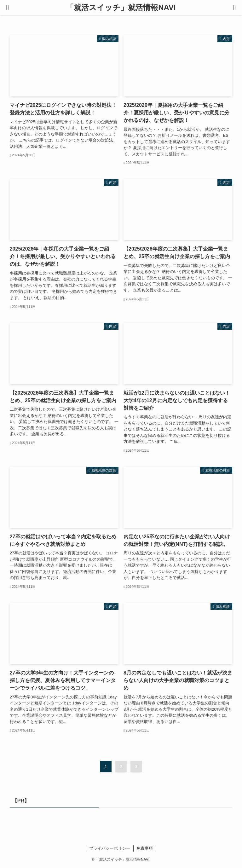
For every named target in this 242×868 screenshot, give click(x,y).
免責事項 (145, 848)
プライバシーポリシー (110, 848)
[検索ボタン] (234, 8)
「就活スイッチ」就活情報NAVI (121, 8)
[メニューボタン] (8, 8)
